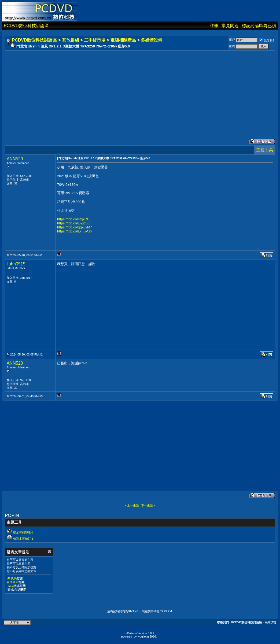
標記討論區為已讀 (259, 26)
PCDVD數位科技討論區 (26, 26)
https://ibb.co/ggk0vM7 (75, 227)
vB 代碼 (12, 578)
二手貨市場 (95, 40)
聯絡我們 (223, 622)
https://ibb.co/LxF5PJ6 (74, 231)
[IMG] (10, 586)
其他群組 (71, 40)
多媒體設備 (152, 40)
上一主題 (133, 505)
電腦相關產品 (123, 40)
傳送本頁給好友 (23, 539)
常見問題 (230, 26)
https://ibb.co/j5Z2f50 (73, 223)
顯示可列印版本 (23, 532)
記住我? (267, 40)
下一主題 (147, 505)
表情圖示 (13, 582)
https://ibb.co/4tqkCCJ (74, 219)
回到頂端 (270, 622)
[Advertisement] (140, 89)
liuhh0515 (16, 264)
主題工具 (265, 150)
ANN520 (15, 159)
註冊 (214, 26)
